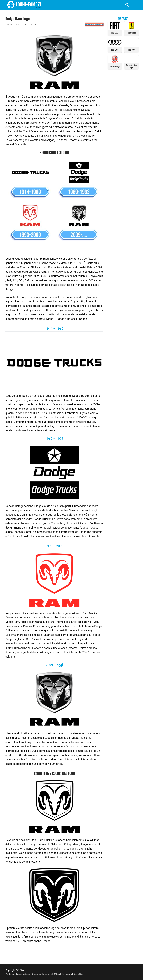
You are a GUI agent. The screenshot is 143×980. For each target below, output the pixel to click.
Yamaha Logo (115, 66)
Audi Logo (115, 50)
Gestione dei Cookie (44, 974)
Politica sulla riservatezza (19, 974)
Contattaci (83, 974)
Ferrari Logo (131, 33)
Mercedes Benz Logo (131, 66)
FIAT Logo (115, 33)
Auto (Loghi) (30, 24)
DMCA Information (66, 974)
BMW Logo (131, 50)
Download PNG (94, 24)
